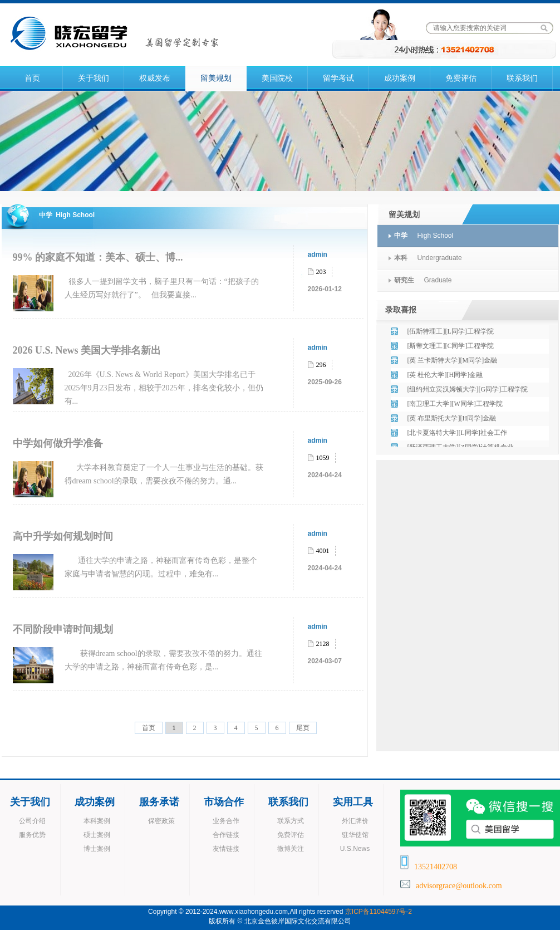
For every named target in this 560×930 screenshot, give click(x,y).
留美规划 (216, 78)
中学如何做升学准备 (58, 443)
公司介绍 (32, 821)
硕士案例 (97, 835)
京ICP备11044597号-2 (379, 912)
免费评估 (461, 78)
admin (318, 254)
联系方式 (291, 821)
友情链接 (226, 849)
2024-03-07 (325, 661)
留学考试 (338, 78)
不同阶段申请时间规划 (63, 629)
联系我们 (522, 78)
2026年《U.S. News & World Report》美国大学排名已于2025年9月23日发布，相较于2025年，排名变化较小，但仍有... (164, 388)
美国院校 (277, 78)
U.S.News (355, 849)
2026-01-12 (325, 289)
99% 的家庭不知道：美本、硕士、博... (98, 257)
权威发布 (155, 78)
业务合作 (226, 821)
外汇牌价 (355, 821)
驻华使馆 (355, 835)
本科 (401, 258)
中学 (401, 236)
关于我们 (94, 78)
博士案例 (97, 849)
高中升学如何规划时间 (63, 536)
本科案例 (97, 821)
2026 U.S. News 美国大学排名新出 (87, 350)
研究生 (404, 280)
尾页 (303, 728)
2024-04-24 (325, 475)
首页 (32, 78)
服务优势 (32, 835)
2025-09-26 (325, 382)
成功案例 (400, 78)
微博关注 (291, 849)
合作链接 (226, 835)
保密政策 (161, 821)
